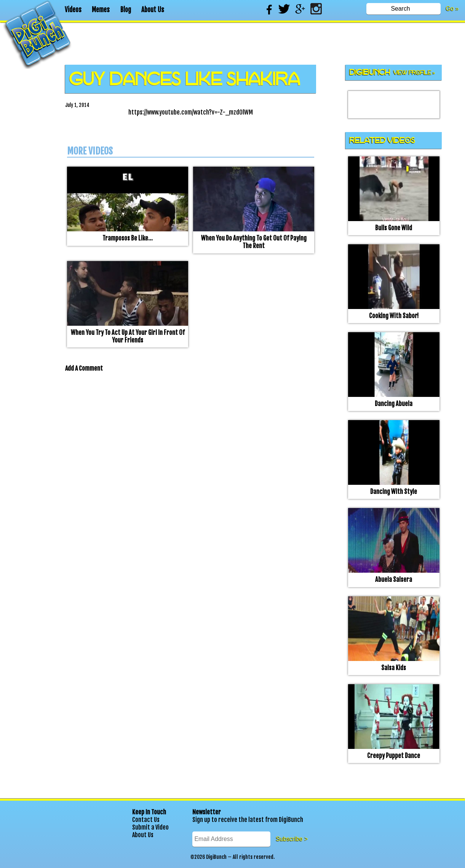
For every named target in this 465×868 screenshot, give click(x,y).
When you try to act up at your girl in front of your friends (128, 336)
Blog (126, 10)
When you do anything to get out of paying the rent (254, 242)
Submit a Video (150, 827)
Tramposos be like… (128, 238)
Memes (101, 10)
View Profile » (414, 73)
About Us (153, 10)
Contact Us (146, 820)
